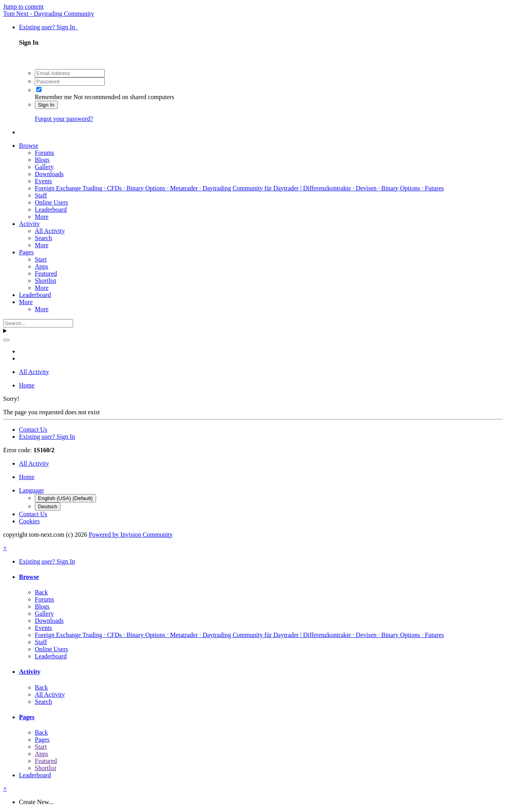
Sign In (46, 105)
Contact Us (33, 429)
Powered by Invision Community (131, 535)
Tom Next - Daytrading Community (49, 14)
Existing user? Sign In (49, 27)
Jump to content (23, 7)
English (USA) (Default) (65, 498)
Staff (41, 195)
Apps (42, 266)
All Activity (50, 231)
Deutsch (48, 507)
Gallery (44, 167)
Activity (29, 224)
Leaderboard (51, 210)
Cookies (29, 521)
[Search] (38, 323)
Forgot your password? (64, 119)
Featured (46, 273)
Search (43, 238)
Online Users (51, 202)
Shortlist (45, 281)
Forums (44, 153)
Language (31, 490)
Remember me (53, 97)
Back (41, 592)
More (42, 217)
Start (41, 259)
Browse (29, 146)
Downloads (49, 174)
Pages (26, 252)
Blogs (42, 160)
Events (43, 181)
